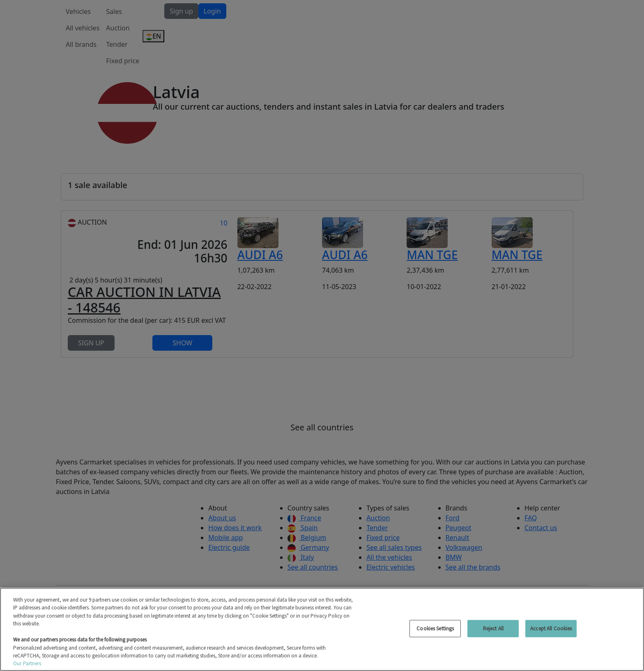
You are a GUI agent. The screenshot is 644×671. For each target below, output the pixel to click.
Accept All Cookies (551, 628)
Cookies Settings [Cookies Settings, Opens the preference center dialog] (435, 628)
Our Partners (27, 663)
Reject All (493, 628)
